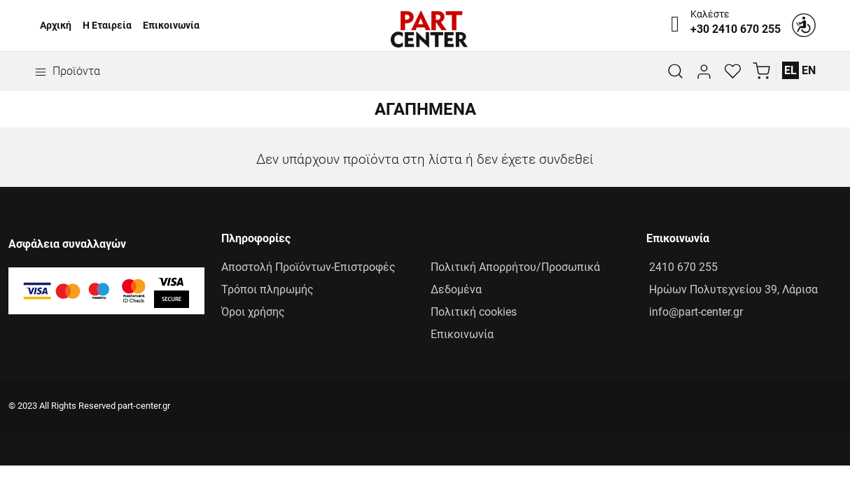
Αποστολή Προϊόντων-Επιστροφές (308, 267)
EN (809, 70)
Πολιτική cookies (474, 312)
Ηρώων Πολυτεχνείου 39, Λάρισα (732, 289)
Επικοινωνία (171, 26)
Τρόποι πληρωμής (267, 289)
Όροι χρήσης (253, 312)
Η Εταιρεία (107, 26)
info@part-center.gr (695, 312)
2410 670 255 (682, 267)
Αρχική (56, 26)
